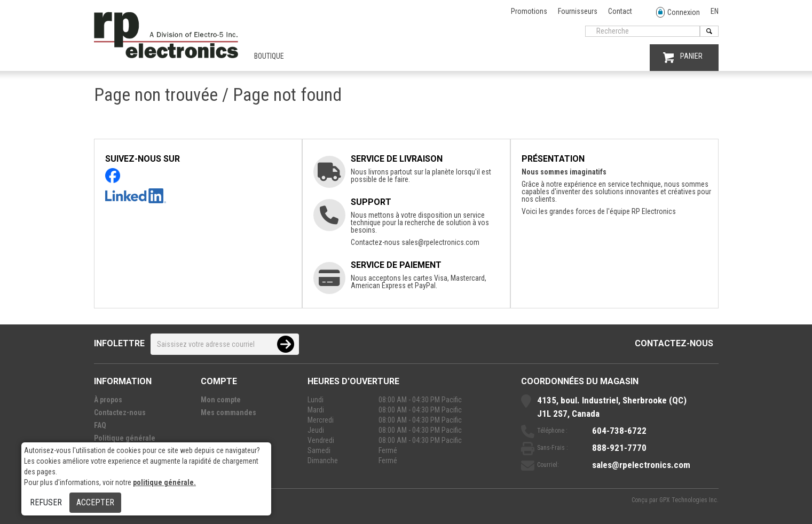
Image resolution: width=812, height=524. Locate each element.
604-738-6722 (619, 431)
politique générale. (164, 482)
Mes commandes (228, 412)
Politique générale (125, 438)
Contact (620, 11)
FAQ (100, 425)
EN (715, 11)
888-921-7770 (619, 448)
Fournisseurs (578, 11)
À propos (108, 400)
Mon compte (221, 400)
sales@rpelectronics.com (440, 242)
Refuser (46, 502)
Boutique (269, 56)
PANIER (683, 57)
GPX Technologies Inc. (689, 500)
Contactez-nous (674, 343)
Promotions (529, 11)
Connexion (678, 13)
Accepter (95, 502)
